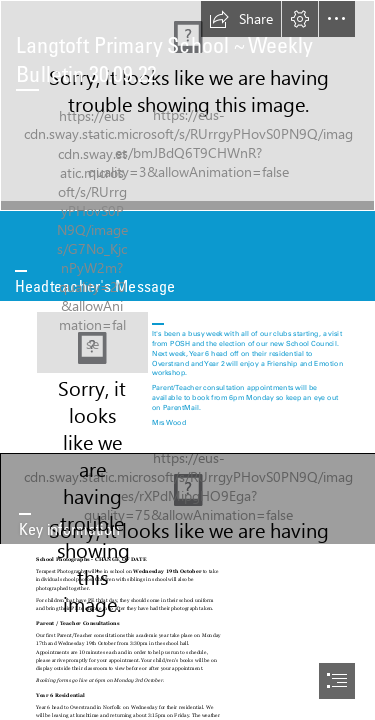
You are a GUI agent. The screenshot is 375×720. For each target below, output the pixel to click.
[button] (241, 19)
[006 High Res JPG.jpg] (187, 105)
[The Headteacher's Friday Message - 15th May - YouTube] (92, 342)
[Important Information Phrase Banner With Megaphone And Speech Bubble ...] (187, 498)
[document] (187, 360)
